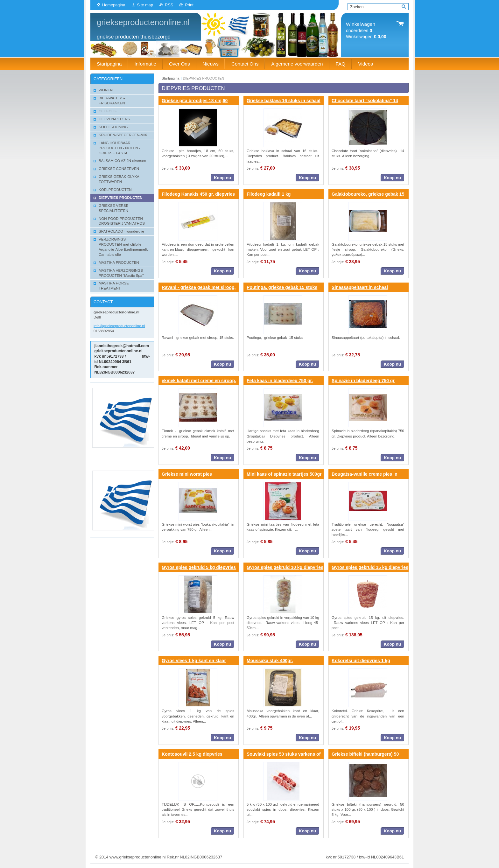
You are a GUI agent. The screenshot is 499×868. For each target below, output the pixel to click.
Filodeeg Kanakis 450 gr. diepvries (198, 194)
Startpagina (171, 78)
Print (189, 5)
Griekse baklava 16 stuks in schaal (284, 101)
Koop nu (222, 178)
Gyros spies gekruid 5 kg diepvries (199, 567)
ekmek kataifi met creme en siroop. (199, 381)
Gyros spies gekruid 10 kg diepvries (285, 567)
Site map (145, 5)
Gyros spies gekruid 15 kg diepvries (370, 567)
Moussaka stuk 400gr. (270, 661)
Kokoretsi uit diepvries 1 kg (361, 661)
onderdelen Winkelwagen (366, 30)
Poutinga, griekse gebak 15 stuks (282, 287)
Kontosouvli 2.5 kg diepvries (192, 754)
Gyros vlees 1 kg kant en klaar (194, 661)
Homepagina (114, 5)
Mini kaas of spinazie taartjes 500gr (284, 474)
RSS (169, 5)
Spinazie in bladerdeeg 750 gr (363, 381)
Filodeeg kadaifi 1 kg (269, 194)
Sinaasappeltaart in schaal (360, 287)
